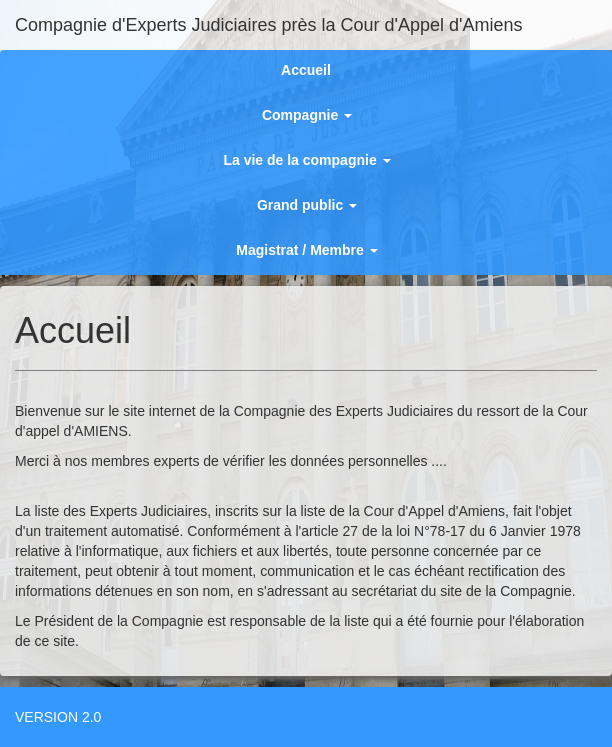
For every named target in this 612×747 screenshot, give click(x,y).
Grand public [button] (307, 205)
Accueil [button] (306, 70)
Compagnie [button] (307, 115)
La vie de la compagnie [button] (306, 160)
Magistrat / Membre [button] (306, 250)
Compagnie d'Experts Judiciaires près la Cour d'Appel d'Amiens (269, 25)
